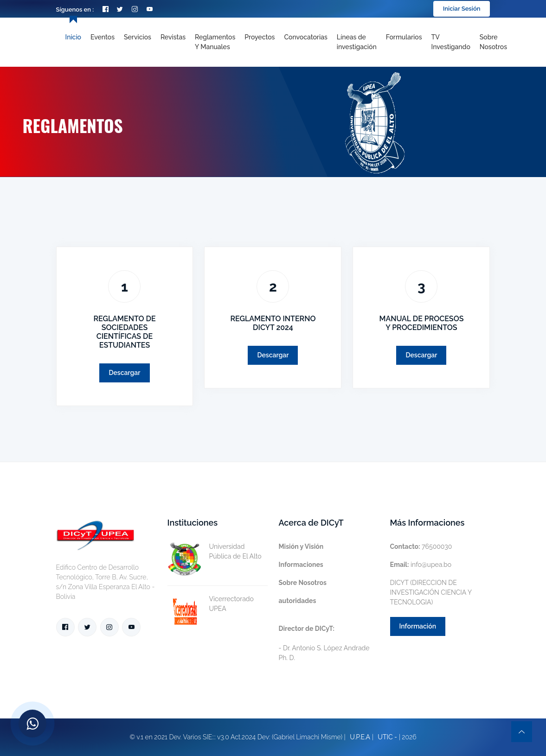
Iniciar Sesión (462, 9)
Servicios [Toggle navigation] (138, 37)
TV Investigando (451, 42)
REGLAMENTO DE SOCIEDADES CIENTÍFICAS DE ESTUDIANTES (124, 332)
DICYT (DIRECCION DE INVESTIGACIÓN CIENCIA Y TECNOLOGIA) (431, 592)
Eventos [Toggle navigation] (103, 37)
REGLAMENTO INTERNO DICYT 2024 (273, 323)
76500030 (421, 546)
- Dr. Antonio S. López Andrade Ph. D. (324, 643)
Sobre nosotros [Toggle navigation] (493, 42)
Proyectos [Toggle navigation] (260, 37)
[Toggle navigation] (357, 42)
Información (418, 626)
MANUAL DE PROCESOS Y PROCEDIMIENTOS (421, 323)
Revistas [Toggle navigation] (173, 37)
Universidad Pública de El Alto (215, 552)
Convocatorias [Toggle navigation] (305, 37)
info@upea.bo (421, 565)
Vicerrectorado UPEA (211, 604)
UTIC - (387, 737)
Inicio (73, 37)
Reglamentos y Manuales (215, 42)
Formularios (404, 37)
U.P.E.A (360, 737)
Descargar (124, 373)
